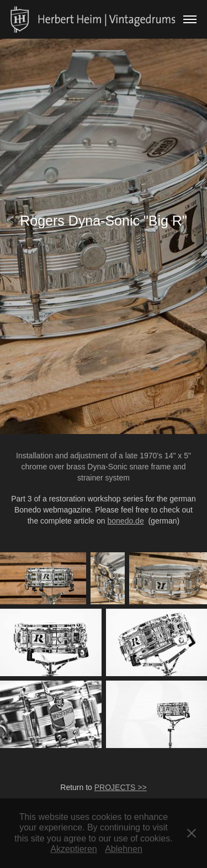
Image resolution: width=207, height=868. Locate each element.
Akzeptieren (74, 849)
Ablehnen (124, 849)
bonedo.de (125, 521)
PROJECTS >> (121, 787)
